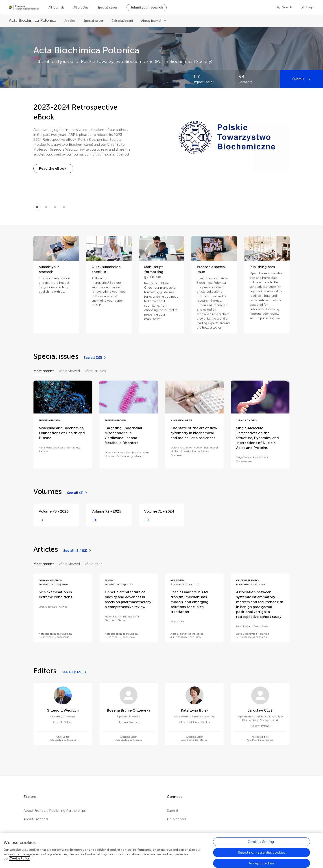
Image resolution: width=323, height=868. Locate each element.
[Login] (308, 7)
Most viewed (70, 371)
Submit (299, 79)
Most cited (94, 564)
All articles (81, 8)
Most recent (44, 371)
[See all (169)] (74, 672)
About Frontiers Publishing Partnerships (55, 811)
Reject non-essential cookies (262, 857)
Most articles (96, 371)
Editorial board (122, 21)
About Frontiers (36, 819)
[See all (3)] (77, 493)
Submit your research (147, 8)
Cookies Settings (262, 847)
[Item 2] (55, 207)
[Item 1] (46, 207)
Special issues (107, 8)
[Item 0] (37, 207)
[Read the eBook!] (53, 169)
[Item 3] (64, 207)
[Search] (284, 7)
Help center (177, 819)
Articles (70, 21)
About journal (152, 21)
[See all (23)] (95, 358)
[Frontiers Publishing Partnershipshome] (24, 7)
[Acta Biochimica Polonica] (33, 21)
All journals (56, 8)
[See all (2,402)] (77, 551)
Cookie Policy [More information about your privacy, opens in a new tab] (20, 863)
